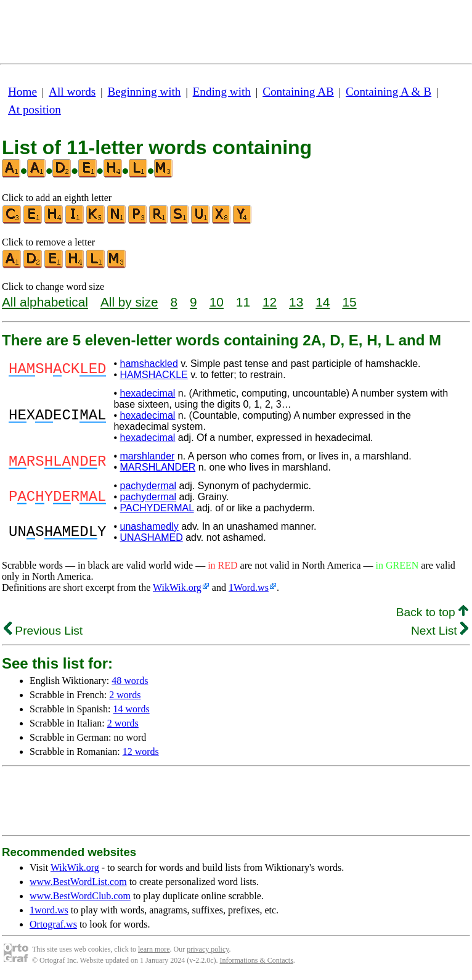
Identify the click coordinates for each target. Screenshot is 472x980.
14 (323, 302)
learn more (154, 949)
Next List (440, 631)
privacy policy (208, 949)
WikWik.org (177, 587)
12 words (141, 751)
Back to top (432, 612)
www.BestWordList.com (78, 882)
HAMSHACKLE (154, 375)
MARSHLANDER (158, 467)
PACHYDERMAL (157, 508)
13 (296, 302)
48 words (130, 681)
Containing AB (298, 92)
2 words (125, 695)
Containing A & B (389, 92)
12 (270, 302)
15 (349, 302)
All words (72, 92)
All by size (129, 302)
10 (217, 302)
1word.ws (49, 910)
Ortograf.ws (53, 924)
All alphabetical (45, 302)
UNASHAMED (152, 537)
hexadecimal (148, 393)
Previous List (43, 631)
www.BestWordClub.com (80, 896)
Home (22, 92)
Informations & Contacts (257, 960)
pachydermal (149, 486)
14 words (132, 709)
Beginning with (144, 92)
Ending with (222, 92)
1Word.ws (249, 587)
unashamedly (149, 526)
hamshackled (149, 364)
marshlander (148, 456)
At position (35, 109)
